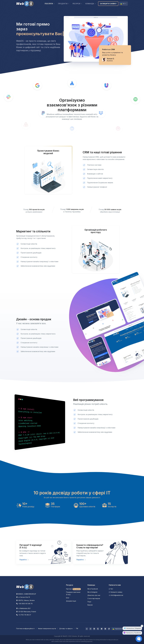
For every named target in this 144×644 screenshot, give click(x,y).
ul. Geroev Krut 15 (23, 597)
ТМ (77, 629)
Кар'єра (73, 589)
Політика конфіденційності (25, 629)
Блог (68, 598)
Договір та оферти (66, 629)
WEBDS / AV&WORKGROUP (26, 594)
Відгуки (90, 605)
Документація (71, 601)
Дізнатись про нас (94, 595)
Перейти (24, 560)
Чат (111, 589)
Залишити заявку (108, 4)
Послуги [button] (49, 4)
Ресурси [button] (76, 4)
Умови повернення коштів (47, 629)
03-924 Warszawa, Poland (26, 612)
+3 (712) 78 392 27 (24, 615)
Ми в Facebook (93, 589)
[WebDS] (25, 4)
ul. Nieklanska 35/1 (23, 608)
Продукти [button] (63, 4)
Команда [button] (90, 4)
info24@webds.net (116, 595)
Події (89, 602)
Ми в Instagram (92, 592)
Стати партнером (94, 598)
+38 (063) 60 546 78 (24, 604)
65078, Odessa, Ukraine (25, 600)
